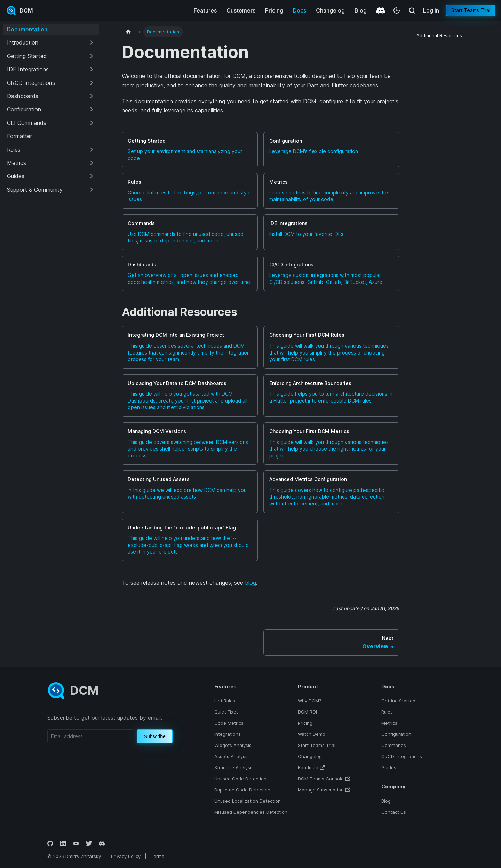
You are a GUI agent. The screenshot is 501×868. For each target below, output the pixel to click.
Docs (300, 10)
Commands (394, 745)
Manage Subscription (321, 790)
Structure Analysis (234, 767)
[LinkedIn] (63, 843)
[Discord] (381, 10)
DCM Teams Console (321, 779)
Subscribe (155, 736)
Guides (389, 767)
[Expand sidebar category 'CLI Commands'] (92, 123)
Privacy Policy (126, 856)
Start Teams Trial (471, 10)
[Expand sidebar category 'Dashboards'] (92, 96)
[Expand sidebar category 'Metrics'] (92, 163)
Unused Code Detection (240, 779)
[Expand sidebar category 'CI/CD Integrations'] (92, 83)
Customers (241, 10)
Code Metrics (229, 723)
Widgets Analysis (233, 745)
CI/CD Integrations (402, 756)
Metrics (389, 723)
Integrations (228, 734)
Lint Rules (225, 701)
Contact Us (394, 812)
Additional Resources (439, 36)
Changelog (330, 10)
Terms (157, 856)
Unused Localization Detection (248, 801)
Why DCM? (310, 701)
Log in (431, 10)
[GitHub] (50, 843)
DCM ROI (307, 712)
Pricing (274, 10)
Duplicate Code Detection (242, 790)
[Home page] (128, 32)
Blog (361, 10)
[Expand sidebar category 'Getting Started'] (92, 56)
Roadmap (308, 767)
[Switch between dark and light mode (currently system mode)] (397, 10)
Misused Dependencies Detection (251, 812)
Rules (387, 712)
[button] (51, 42)
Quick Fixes (226, 712)
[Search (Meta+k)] (412, 10)
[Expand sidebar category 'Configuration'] (92, 109)
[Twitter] (89, 843)
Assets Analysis (232, 756)
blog (250, 583)
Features (205, 10)
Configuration (396, 734)
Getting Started (398, 701)
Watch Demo (312, 734)
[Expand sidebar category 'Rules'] (92, 150)
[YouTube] (76, 843)
